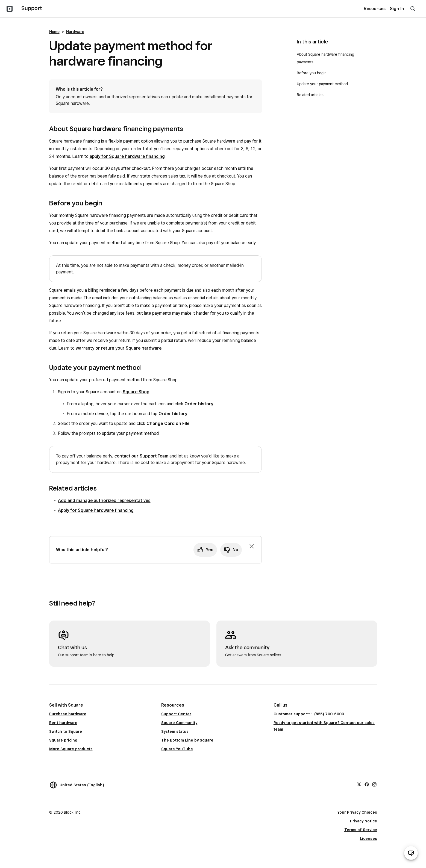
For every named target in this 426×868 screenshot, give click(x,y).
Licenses (368, 839)
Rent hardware (63, 723)
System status (175, 731)
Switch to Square (66, 731)
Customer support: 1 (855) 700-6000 (309, 714)
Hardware (75, 32)
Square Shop (136, 392)
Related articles (310, 95)
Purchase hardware (68, 714)
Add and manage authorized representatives (104, 501)
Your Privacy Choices (357, 812)
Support (32, 8)
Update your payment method (322, 84)
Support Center (176, 714)
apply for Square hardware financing (127, 156)
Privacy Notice (364, 821)
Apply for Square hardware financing (96, 510)
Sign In (397, 9)
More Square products (71, 749)
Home (54, 32)
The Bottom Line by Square (187, 740)
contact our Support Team (141, 456)
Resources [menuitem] (375, 9)
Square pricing (63, 740)
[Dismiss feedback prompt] (252, 546)
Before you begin (312, 73)
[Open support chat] (411, 853)
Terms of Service (361, 830)
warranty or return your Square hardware (119, 348)
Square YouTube (177, 749)
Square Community (179, 723)
